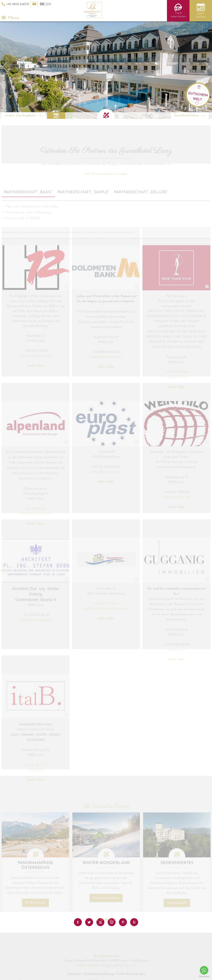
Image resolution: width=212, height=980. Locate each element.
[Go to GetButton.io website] (204, 977)
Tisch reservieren (178, 15)
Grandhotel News (186, 116)
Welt (197, 99)
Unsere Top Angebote (20, 116)
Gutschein (198, 94)
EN (49, 4)
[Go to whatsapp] (204, 970)
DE (42, 4)
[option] (106, 70)
